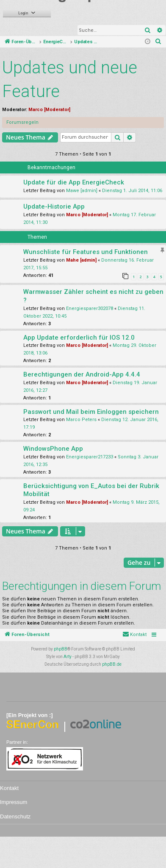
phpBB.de (112, 664)
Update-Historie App (54, 207)
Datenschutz (15, 816)
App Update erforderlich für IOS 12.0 (79, 338)
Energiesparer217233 (90, 457)
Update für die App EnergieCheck (74, 182)
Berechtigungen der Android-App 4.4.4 (82, 374)
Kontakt (9, 788)
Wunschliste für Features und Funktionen (86, 252)
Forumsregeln (22, 122)
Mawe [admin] (82, 191)
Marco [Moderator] (49, 110)
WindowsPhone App (53, 449)
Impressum (14, 802)
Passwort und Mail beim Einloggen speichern (91, 412)
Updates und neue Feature (70, 80)
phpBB (61, 649)
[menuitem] (158, 42)
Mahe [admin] (81, 260)
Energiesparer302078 (90, 308)
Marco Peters (81, 420)
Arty (68, 657)
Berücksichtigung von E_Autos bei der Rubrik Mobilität (91, 490)
